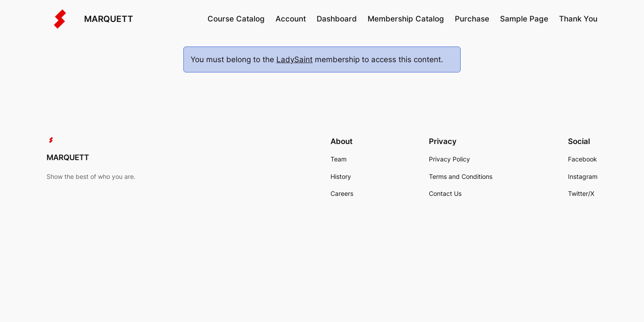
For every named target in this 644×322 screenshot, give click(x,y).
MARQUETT (109, 19)
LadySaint (294, 59)
